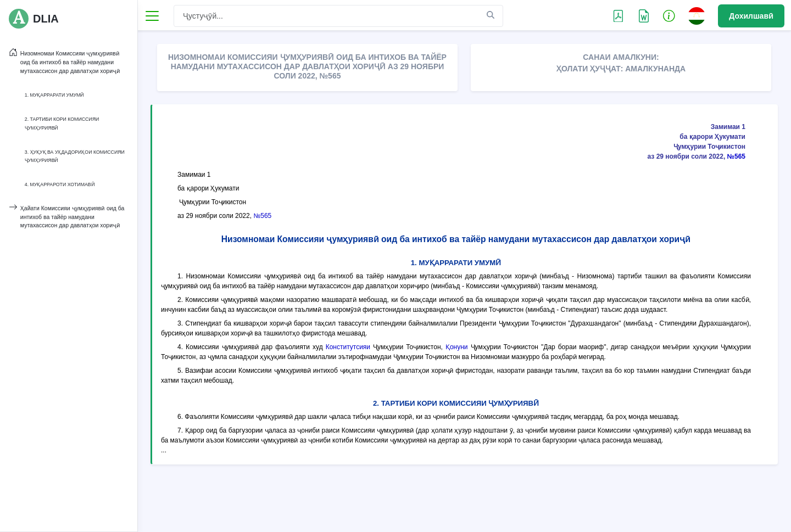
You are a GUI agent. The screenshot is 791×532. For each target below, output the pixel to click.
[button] (669, 15)
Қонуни (457, 347)
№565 (736, 156)
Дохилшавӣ (751, 16)
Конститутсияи (348, 347)
